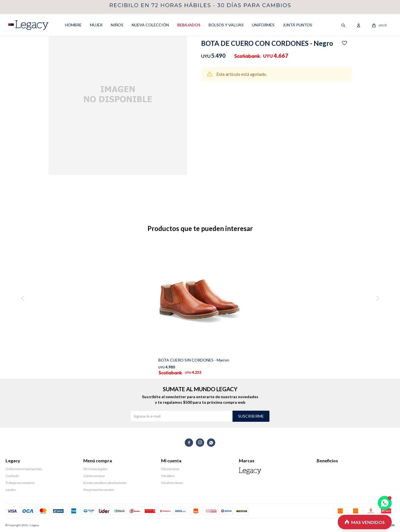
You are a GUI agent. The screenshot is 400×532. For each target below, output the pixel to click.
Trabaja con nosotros (20, 483)
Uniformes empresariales (24, 469)
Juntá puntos (297, 25)
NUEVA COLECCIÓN (150, 25)
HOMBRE (73, 25)
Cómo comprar (94, 476)
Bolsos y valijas (226, 25)
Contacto (12, 476)
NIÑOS (117, 25)
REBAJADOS (189, 25)
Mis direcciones (172, 483)
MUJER (96, 25)
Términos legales (95, 469)
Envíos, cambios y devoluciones (105, 483)
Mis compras (170, 469)
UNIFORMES (263, 25)
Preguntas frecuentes (99, 490)
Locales (11, 490)
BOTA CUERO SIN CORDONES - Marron (194, 360)
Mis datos (168, 476)
